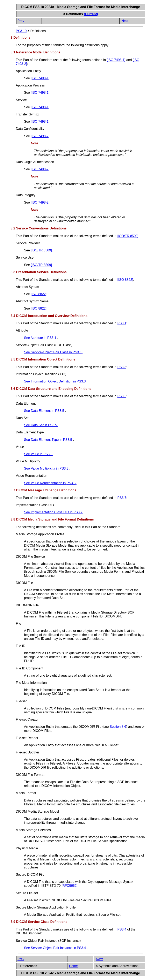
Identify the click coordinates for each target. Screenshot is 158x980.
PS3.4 (122, 929)
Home (74, 966)
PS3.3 (122, 367)
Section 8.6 (118, 727)
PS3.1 (122, 323)
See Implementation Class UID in (54, 512)
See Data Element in (45, 411)
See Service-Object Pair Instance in (55, 948)
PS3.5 (122, 396)
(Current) (91, 14)
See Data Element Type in (49, 440)
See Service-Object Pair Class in (53, 352)
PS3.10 (21, 31)
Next (125, 21)
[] (116, 60)
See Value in (39, 454)
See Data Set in (41, 425)
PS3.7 (122, 498)
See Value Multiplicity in (47, 468)
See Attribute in (41, 338)
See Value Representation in (50, 483)
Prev (21, 21)
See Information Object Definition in (55, 381)
